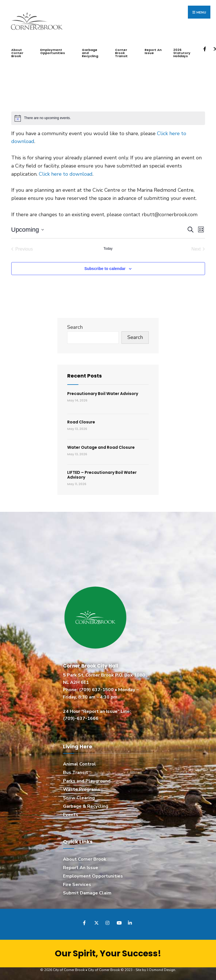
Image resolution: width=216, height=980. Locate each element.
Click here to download (66, 173)
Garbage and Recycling (90, 52)
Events (71, 814)
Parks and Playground (87, 780)
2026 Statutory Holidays (182, 52)
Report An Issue (153, 50)
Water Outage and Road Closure (101, 446)
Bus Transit (76, 771)
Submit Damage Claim (87, 892)
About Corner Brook (17, 52)
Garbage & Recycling (86, 805)
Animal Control (79, 763)
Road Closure (81, 421)
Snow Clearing (79, 797)
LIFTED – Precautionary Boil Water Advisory (102, 474)
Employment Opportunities (53, 50)
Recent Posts (85, 375)
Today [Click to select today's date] (108, 247)
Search (75, 326)
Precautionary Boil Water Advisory (103, 392)
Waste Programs (82, 788)
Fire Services (77, 883)
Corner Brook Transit (121, 52)
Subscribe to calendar (105, 267)
